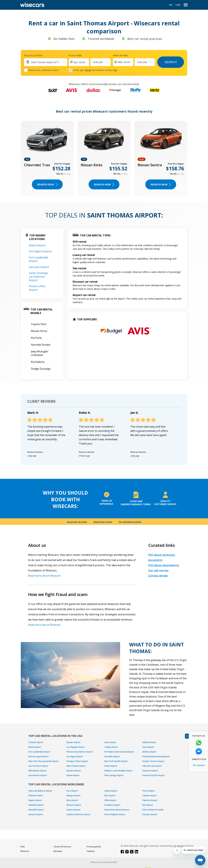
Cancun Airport (73, 810)
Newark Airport (74, 771)
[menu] (186, 5)
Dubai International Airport (117, 810)
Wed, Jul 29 (124, 62)
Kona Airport (148, 747)
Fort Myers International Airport (119, 752)
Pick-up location (33, 55)
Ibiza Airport (72, 800)
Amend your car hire (103, 522)
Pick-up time (75, 55)
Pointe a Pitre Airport (37, 288)
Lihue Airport (110, 742)
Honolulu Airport (112, 756)
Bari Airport (148, 805)
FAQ (22, 847)
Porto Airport (149, 791)
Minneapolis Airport (38, 771)
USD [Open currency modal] (178, 5)
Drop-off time (120, 55)
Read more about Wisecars (44, 576)
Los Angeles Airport (76, 747)
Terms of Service (62, 847)
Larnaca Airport (36, 814)
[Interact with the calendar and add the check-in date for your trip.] (79, 62)
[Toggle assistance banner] (187, 736)
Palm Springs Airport (114, 775)
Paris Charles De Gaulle (153, 810)
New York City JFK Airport (116, 761)
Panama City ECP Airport (153, 775)
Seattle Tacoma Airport (153, 761)
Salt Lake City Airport (152, 766)
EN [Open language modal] (171, 5)
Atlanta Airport (149, 752)
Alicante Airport (74, 805)
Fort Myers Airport (40, 251)
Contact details (158, 576)
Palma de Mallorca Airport (40, 791)
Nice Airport (110, 796)
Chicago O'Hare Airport (77, 761)
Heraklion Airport (112, 805)
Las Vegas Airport (75, 756)
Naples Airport (35, 800)
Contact (91, 851)
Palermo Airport (150, 800)
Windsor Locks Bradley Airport (118, 771)
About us (25, 851)
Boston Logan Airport (39, 756)
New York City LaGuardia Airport (43, 761)
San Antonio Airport (38, 775)
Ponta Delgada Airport (115, 814)
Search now (47, 184)
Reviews (58, 851)
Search (171, 62)
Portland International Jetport (156, 756)
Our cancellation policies (130, 522)
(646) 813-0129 (199, 759)
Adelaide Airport (36, 805)
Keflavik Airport (36, 796)
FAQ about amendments (164, 565)
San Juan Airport (39, 267)
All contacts (199, 765)
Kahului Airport (149, 742)
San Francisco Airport (38, 766)
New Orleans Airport (76, 766)
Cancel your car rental (77, 522)
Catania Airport (149, 796)
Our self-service (158, 570)
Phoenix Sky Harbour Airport (80, 752)
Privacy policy (94, 847)
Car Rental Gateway (183, 846)
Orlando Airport (36, 742)
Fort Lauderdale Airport (39, 752)
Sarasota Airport (150, 771)
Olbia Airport (110, 800)
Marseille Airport (36, 810)
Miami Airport (37, 245)
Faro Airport (72, 791)
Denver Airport (73, 742)
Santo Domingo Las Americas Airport (39, 277)
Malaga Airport (73, 796)
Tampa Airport (111, 747)
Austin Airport (73, 775)
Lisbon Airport (111, 791)
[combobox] (93, 62)
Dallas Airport (111, 766)
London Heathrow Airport (78, 814)
